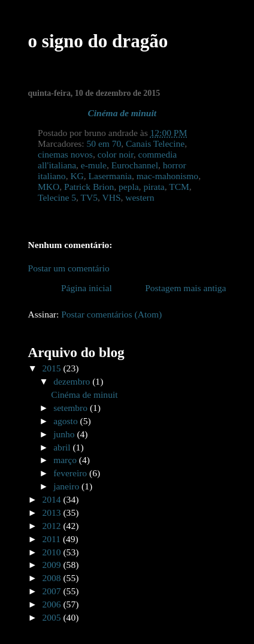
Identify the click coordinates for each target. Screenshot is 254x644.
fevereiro (71, 473)
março (66, 460)
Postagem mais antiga (185, 288)
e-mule (94, 165)
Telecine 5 (57, 197)
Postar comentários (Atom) (111, 314)
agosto (66, 421)
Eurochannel (135, 165)
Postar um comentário (69, 268)
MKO (49, 187)
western (140, 197)
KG (77, 176)
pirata (154, 187)
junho (65, 434)
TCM (179, 187)
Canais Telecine (155, 143)
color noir (116, 154)
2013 (53, 513)
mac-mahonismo (167, 176)
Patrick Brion (89, 187)
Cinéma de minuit (122, 113)
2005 (53, 617)
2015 (53, 368)
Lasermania (110, 176)
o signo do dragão (98, 41)
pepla (129, 187)
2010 (53, 552)
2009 (53, 565)
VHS (111, 197)
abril (63, 447)
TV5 (89, 197)
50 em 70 (104, 143)
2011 (53, 539)
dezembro (73, 381)
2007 (53, 591)
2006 (53, 604)
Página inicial (87, 288)
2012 (53, 526)
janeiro (67, 486)
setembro (72, 408)
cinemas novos (65, 154)
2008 (53, 578)
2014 (53, 499)
